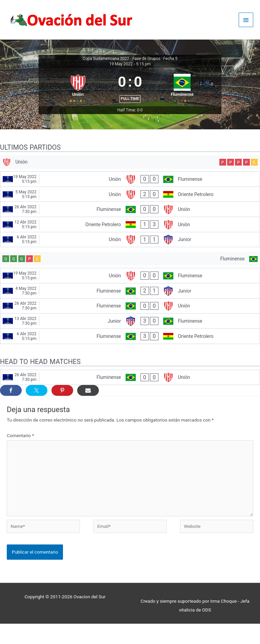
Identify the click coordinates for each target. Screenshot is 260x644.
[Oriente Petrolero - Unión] (130, 242)
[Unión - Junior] (130, 257)
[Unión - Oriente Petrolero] (130, 212)
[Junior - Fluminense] (130, 342)
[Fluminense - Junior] (130, 311)
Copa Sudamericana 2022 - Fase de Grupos (122, 59)
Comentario (20, 456)
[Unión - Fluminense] (130, 197)
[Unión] (130, 179)
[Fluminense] (130, 278)
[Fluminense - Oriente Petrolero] (130, 357)
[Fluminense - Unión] (130, 227)
